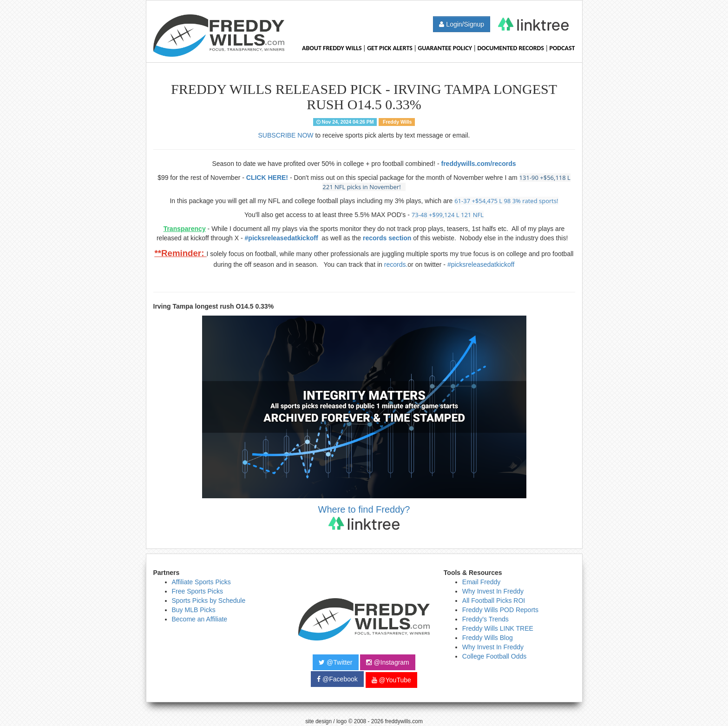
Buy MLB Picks (194, 610)
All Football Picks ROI (494, 601)
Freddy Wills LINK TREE (498, 628)
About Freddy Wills (332, 48)
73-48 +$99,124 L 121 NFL (448, 215)
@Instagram (387, 662)
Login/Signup (462, 24)
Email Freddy (481, 582)
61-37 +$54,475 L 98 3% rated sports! (506, 201)
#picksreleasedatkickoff (282, 238)
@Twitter (335, 662)
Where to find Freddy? (364, 517)
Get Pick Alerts (390, 48)
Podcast (562, 48)
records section (387, 238)
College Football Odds (495, 656)
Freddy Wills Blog (488, 638)
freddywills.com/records (478, 164)
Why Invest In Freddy (493, 591)
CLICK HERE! (267, 178)
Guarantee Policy (445, 48)
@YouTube (391, 680)
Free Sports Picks (197, 591)
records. (396, 264)
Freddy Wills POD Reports (500, 610)
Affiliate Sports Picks (201, 582)
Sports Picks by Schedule (209, 601)
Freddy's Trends (485, 619)
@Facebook (337, 679)
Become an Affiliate (200, 619)
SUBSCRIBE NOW (286, 135)
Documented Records (511, 48)
